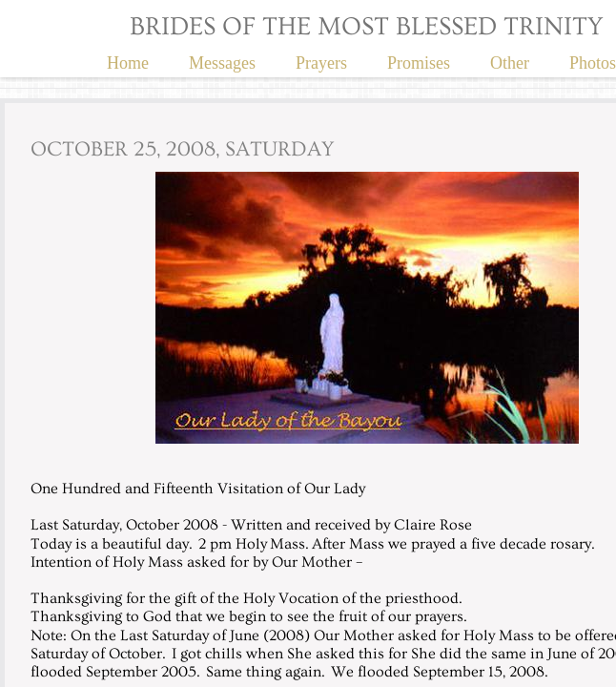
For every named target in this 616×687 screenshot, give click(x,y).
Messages (222, 63)
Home (128, 63)
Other (510, 63)
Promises (419, 63)
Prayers (321, 63)
